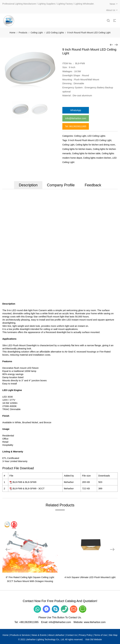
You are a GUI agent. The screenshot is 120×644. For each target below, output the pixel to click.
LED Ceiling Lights (55, 33)
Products (23, 33)
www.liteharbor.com (95, 622)
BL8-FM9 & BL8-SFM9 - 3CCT (29, 488)
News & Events (39, 635)
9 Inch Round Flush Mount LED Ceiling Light (90, 140)
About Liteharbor (56, 635)
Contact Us (71, 635)
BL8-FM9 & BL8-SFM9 (25, 482)
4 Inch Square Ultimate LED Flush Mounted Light (90, 577)
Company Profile (61, 185)
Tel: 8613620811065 (76, 126)
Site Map (113, 635)
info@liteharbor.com (60, 622)
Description (28, 185)
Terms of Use (100, 635)
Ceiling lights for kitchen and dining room (95, 145)
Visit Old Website (94, 639)
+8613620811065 (29, 622)
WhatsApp (76, 110)
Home (12, 33)
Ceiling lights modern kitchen (97, 158)
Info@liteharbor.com (76, 118)
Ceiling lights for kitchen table (86, 153)
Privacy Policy (86, 635)
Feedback (93, 185)
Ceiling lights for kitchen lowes (77, 149)
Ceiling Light (37, 33)
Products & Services (20, 635)
